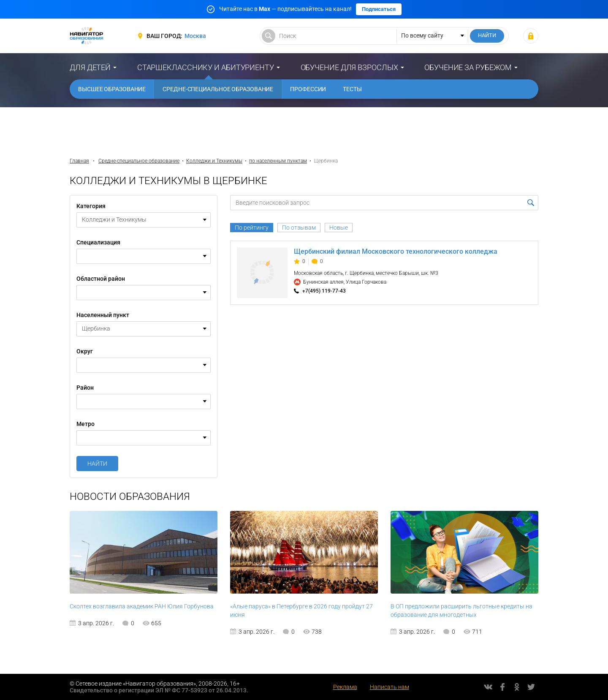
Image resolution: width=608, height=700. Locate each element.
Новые (339, 228)
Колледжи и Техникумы (214, 161)
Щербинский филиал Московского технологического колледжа (396, 251)
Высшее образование (112, 89)
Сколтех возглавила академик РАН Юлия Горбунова (142, 606)
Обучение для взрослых (349, 67)
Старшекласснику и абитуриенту (206, 67)
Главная (79, 161)
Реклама (345, 687)
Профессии (308, 89)
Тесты (352, 89)
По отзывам (299, 228)
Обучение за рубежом (468, 67)
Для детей (90, 67)
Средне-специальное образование (218, 89)
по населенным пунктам (278, 161)
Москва (195, 36)
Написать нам (389, 687)
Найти (97, 464)
